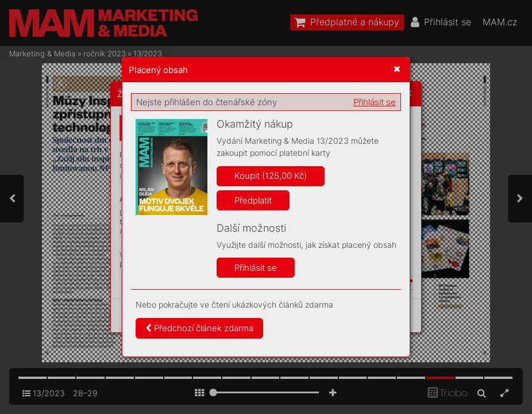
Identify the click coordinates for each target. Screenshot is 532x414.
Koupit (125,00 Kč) (271, 176)
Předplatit (253, 200)
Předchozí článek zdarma (199, 328)
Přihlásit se (375, 102)
